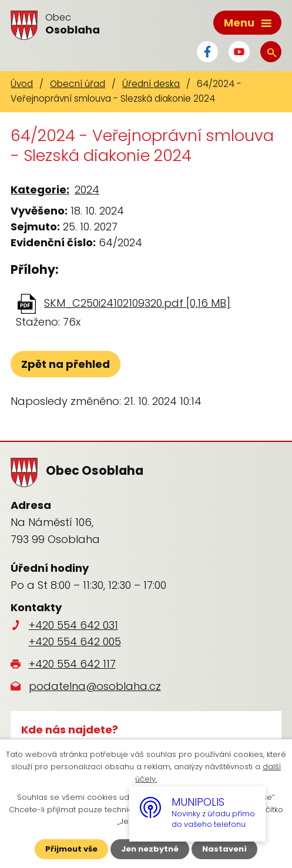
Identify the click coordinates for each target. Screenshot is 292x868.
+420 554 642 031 (73, 625)
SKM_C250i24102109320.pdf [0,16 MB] (137, 303)
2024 (87, 190)
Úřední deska (151, 84)
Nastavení (224, 849)
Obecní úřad (78, 84)
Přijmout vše (71, 849)
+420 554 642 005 (75, 641)
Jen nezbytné (150, 849)
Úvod (22, 84)
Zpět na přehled (66, 364)
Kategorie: (40, 190)
